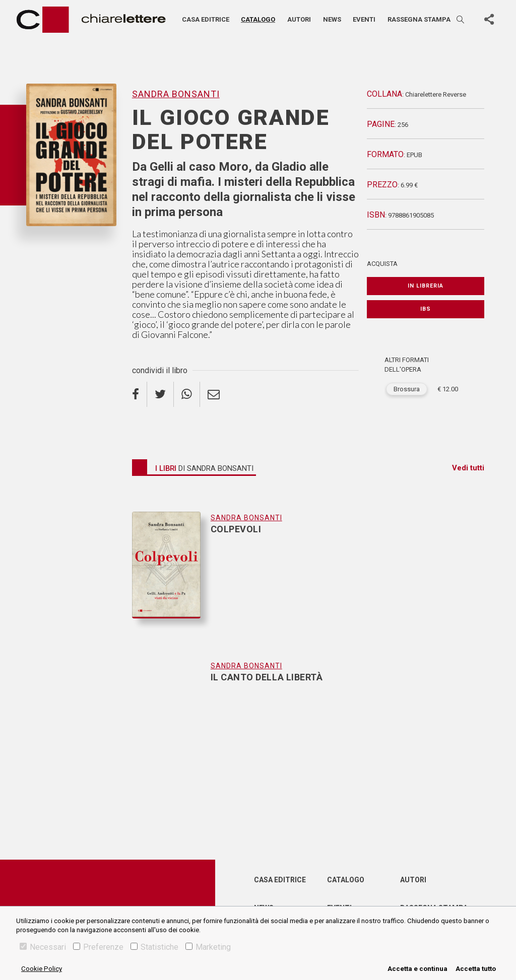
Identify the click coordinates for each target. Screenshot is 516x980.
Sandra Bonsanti (176, 94)
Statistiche (154, 947)
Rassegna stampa (419, 19)
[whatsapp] (187, 394)
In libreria (426, 286)
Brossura (407, 389)
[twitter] (160, 394)
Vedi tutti (468, 468)
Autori (299, 19)
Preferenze (98, 947)
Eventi (364, 19)
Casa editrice (206, 19)
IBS (426, 309)
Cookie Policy (42, 969)
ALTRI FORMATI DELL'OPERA (407, 365)
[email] (214, 394)
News (332, 19)
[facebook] (140, 394)
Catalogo (258, 19)
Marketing (208, 947)
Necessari (43, 947)
